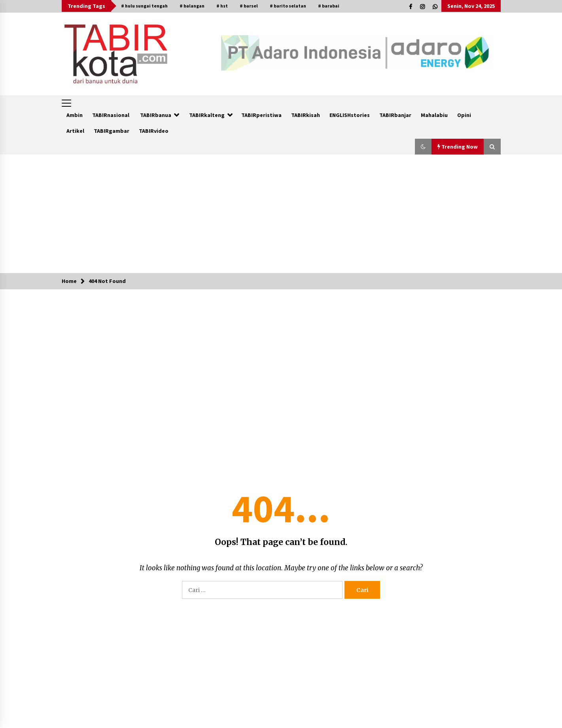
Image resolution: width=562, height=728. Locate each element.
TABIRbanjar (395, 115)
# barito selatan (288, 6)
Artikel (75, 131)
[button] (423, 147)
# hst (222, 6)
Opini (464, 115)
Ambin (75, 115)
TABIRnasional (111, 115)
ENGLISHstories (350, 115)
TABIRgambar (112, 131)
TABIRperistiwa (261, 115)
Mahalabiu (434, 115)
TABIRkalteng (207, 115)
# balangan (192, 6)
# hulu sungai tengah (144, 6)
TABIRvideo (154, 131)
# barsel (249, 6)
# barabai (329, 6)
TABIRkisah (306, 115)
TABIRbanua (156, 115)
